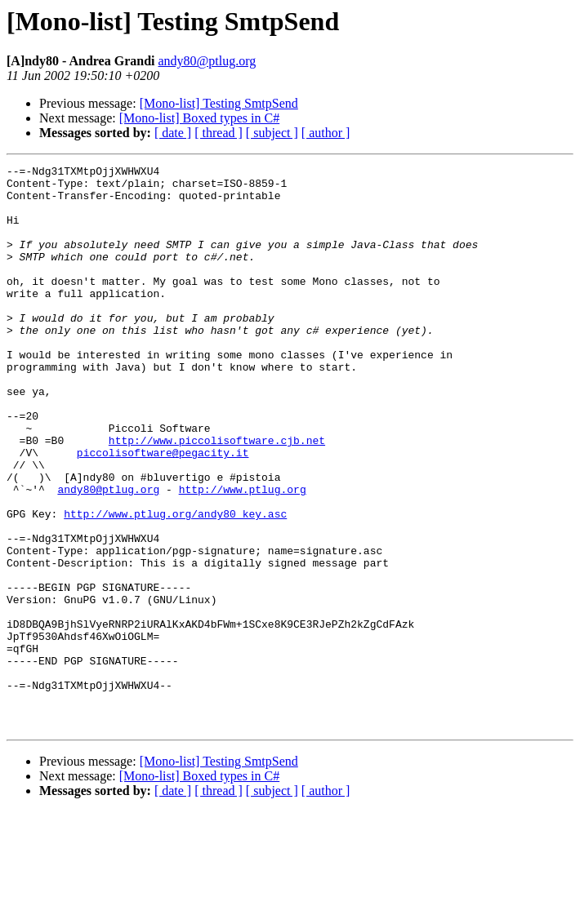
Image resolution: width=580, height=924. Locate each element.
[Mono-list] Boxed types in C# (199, 118)
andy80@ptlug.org (207, 61)
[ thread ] (219, 133)
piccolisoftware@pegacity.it (163, 511)
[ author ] (326, 133)
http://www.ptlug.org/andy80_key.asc (175, 584)
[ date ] (173, 133)
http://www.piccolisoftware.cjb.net (217, 496)
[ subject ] (272, 133)
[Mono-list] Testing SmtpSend (219, 103)
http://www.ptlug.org (243, 555)
